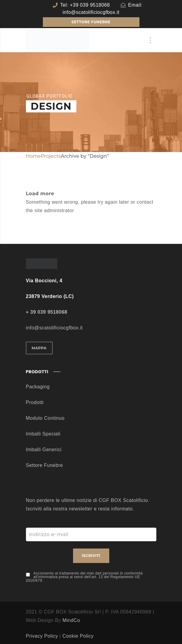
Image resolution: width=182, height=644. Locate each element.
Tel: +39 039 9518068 (85, 5)
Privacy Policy (42, 636)
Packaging (38, 387)
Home (34, 156)
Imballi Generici (44, 450)
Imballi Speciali (43, 434)
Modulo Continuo (45, 418)
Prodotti (35, 402)
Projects (51, 156)
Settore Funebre (45, 465)
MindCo (71, 620)
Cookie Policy (78, 636)
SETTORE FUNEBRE (91, 22)
